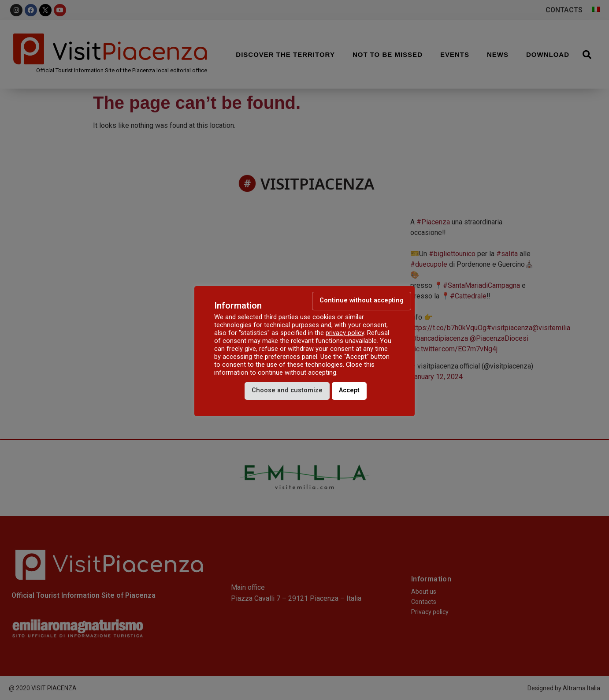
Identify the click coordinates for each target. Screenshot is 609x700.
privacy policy (345, 333)
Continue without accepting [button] (362, 300)
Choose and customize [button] (287, 390)
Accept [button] (349, 390)
